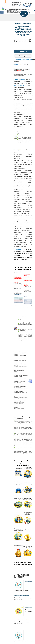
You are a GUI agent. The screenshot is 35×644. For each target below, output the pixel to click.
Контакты (27, 10)
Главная (7, 10)
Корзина (16, 10)
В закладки (23, 56)
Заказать (23, 51)
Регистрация (25, 13)
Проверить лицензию (18, 295)
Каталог (12, 10)
